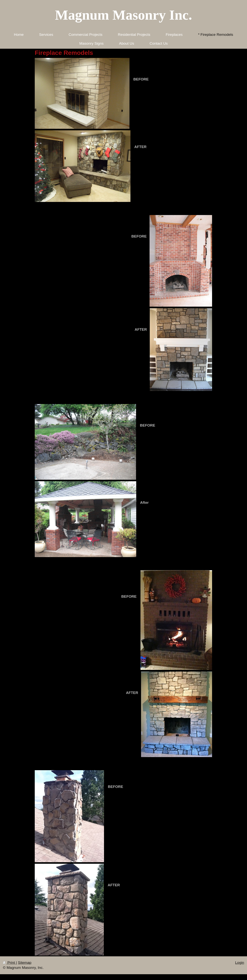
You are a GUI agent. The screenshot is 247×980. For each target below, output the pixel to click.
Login (240, 963)
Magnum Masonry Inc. (123, 15)
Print (9, 963)
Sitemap (25, 963)
